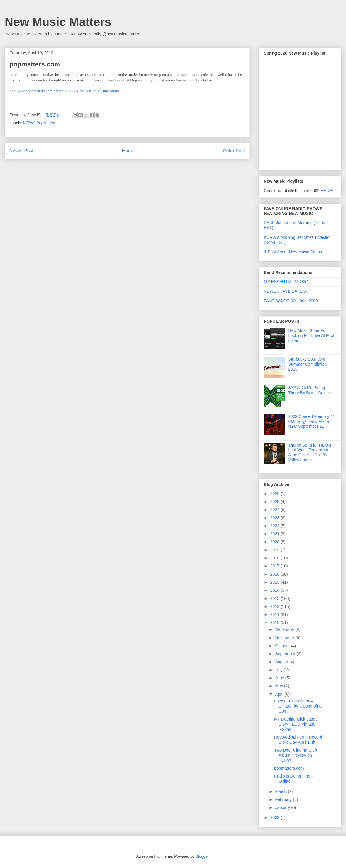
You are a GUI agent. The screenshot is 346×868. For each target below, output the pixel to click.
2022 (275, 526)
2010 (275, 622)
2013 (275, 598)
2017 (275, 566)
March (281, 791)
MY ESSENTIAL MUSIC (286, 282)
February (284, 799)
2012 (275, 606)
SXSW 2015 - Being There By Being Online (309, 390)
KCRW (29, 123)
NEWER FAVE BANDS (285, 291)
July (279, 670)
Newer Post (21, 151)
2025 (275, 502)
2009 (275, 817)
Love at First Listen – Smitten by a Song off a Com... (298, 706)
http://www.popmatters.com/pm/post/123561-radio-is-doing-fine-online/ (65, 91)
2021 (275, 534)
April (280, 694)
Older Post (234, 151)
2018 (275, 558)
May (279, 686)
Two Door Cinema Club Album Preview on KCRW (296, 755)
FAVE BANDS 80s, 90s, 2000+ (292, 301)
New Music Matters (58, 22)
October (283, 646)
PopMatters (46, 123)
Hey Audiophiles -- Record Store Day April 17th (298, 740)
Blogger (202, 856)
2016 (275, 574)
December (285, 629)
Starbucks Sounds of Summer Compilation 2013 (308, 364)
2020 (275, 542)
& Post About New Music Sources (295, 252)
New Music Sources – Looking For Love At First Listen (311, 335)
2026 (275, 494)
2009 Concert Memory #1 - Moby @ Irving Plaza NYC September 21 (312, 421)
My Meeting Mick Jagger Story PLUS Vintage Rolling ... (297, 724)
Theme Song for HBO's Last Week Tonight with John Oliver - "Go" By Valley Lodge (310, 452)
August (282, 662)
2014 (275, 590)
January (283, 807)
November (285, 638)
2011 (275, 614)
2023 (275, 518)
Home (128, 151)
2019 (275, 550)
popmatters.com (289, 768)
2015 (275, 582)
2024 (275, 510)
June (280, 678)
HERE (326, 191)
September (286, 654)
